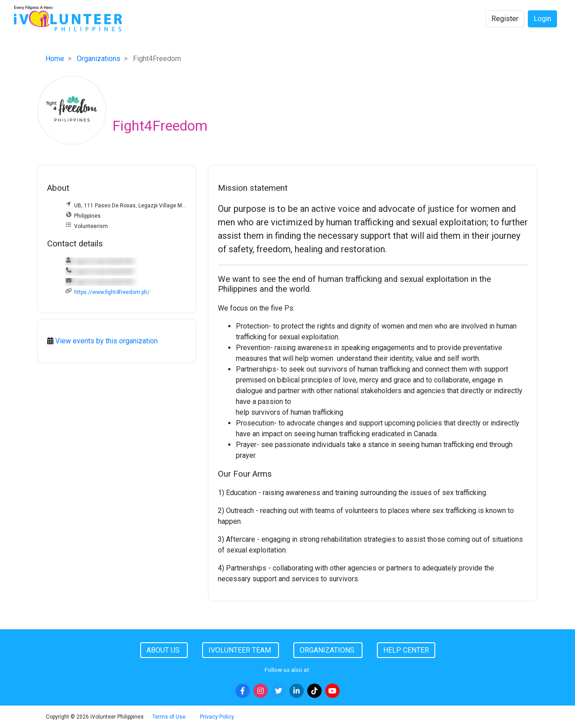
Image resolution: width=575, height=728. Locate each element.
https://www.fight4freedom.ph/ (112, 292)
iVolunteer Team (241, 650)
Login (542, 19)
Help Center (406, 650)
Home (55, 59)
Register (505, 19)
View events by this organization (106, 341)
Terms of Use (169, 717)
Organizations (99, 59)
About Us (164, 650)
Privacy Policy (217, 717)
